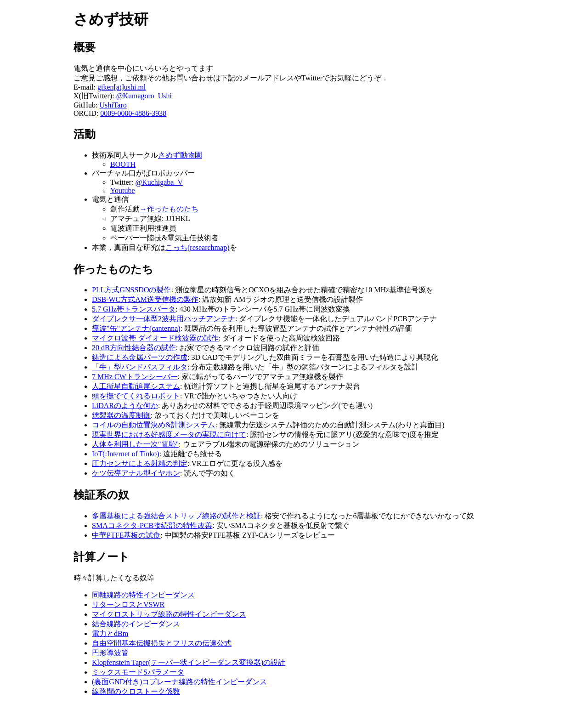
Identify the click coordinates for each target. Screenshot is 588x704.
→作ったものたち (169, 209)
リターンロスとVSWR (128, 605)
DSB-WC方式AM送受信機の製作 (145, 299)
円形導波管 (110, 653)
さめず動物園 (180, 155)
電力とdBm (110, 633)
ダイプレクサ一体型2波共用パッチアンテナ (164, 319)
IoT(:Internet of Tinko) (126, 454)
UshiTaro (113, 105)
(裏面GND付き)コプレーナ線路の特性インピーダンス (179, 682)
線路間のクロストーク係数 (136, 691)
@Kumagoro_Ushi (144, 96)
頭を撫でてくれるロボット (136, 396)
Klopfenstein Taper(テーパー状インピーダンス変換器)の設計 (189, 662)
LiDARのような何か (125, 406)
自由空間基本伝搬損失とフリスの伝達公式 (162, 643)
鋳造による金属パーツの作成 (140, 357)
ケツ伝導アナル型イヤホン (136, 473)
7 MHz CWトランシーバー (135, 377)
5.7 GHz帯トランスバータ (134, 309)
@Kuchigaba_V (159, 182)
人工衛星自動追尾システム (136, 386)
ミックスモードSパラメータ (138, 672)
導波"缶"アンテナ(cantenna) (136, 328)
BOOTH (123, 164)
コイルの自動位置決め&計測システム (153, 425)
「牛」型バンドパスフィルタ (140, 367)
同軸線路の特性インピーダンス (143, 595)
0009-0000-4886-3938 (133, 113)
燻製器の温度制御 (121, 415)
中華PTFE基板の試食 (126, 535)
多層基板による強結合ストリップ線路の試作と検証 (176, 516)
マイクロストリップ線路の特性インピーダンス (169, 614)
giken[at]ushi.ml (122, 87)
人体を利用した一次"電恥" (135, 444)
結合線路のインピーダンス (136, 624)
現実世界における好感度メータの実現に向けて (169, 434)
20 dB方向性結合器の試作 (134, 348)
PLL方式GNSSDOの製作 (131, 290)
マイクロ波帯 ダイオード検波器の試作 (155, 338)
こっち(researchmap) (198, 247)
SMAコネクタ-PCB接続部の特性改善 (152, 525)
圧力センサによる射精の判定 (140, 463)
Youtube (123, 190)
